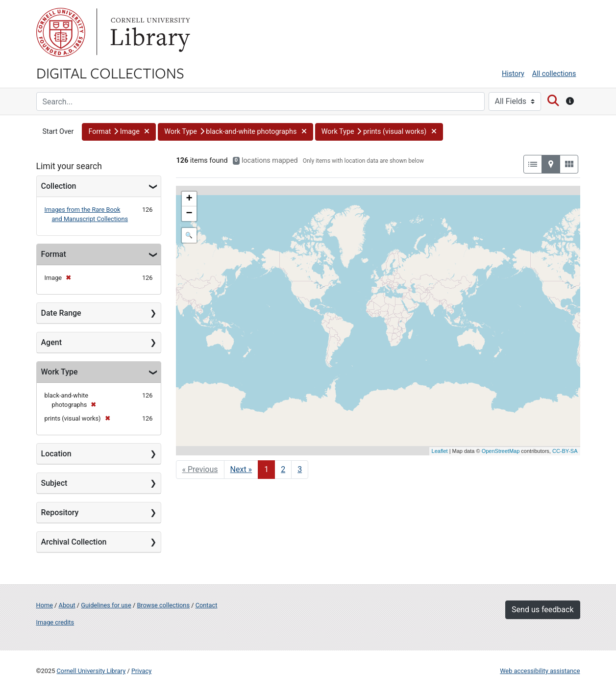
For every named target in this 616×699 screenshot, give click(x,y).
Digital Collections (110, 73)
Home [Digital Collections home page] (45, 605)
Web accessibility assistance (540, 671)
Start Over (58, 132)
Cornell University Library (91, 671)
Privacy (141, 671)
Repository (60, 512)
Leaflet (440, 451)
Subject (54, 483)
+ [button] (189, 199)
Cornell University (61, 32)
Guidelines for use (106, 605)
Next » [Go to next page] (241, 469)
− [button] (189, 214)
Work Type (60, 372)
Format (54, 254)
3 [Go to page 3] (300, 469)
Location (56, 454)
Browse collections (163, 605)
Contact (207, 605)
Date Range (61, 313)
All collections (554, 74)
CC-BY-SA (565, 451)
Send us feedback (542, 610)
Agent (51, 342)
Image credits (55, 622)
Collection (59, 186)
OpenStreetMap (501, 451)
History (513, 74)
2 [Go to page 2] (283, 469)
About (67, 605)
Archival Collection (74, 542)
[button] (119, 132)
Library (149, 32)
